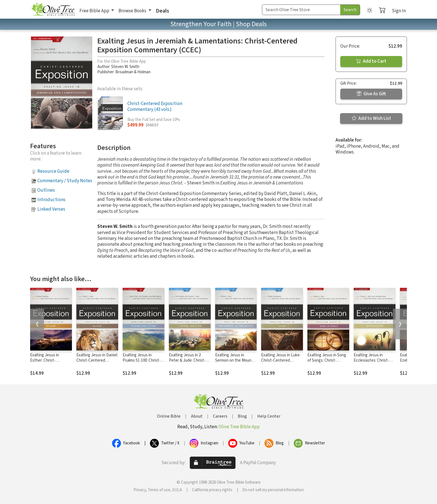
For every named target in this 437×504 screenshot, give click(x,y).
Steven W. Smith (125, 67)
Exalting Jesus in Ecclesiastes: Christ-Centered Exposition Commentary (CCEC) (372, 363)
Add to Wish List (371, 118)
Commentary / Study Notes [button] (65, 181)
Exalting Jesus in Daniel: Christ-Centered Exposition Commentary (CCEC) (97, 363)
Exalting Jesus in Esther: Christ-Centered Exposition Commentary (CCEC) (48, 363)
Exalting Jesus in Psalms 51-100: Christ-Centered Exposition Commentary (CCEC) (142, 363)
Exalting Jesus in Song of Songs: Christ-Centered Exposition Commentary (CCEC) (327, 363)
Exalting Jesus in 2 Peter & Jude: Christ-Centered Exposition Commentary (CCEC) (187, 363)
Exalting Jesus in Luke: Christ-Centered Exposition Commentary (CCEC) (282, 363)
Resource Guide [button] (53, 171)
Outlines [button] (46, 190)
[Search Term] (301, 10)
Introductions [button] (51, 200)
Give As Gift (371, 94)
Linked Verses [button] (51, 209)
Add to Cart (371, 61)
